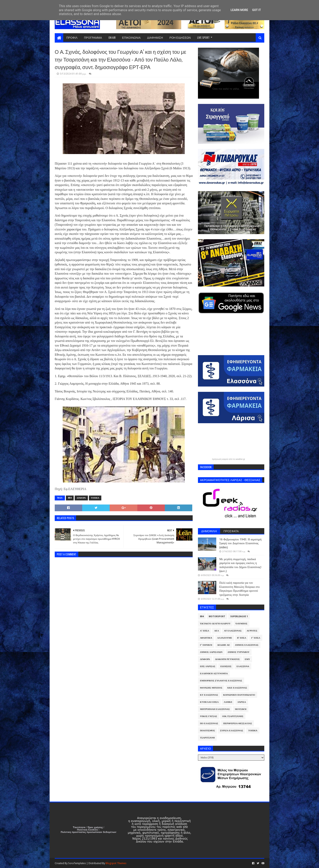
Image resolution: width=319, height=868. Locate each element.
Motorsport (217, 616)
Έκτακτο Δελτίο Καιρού (215, 624)
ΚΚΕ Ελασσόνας (237, 688)
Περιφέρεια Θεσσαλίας (238, 723)
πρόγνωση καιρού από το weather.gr (229, 459)
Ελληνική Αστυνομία (214, 674)
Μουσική (241, 709)
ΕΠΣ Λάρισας (208, 666)
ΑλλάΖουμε (225, 638)
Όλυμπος (241, 624)
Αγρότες (252, 631)
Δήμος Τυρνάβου (239, 652)
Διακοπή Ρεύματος (227, 659)
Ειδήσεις (226, 666)
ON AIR (112, 37)
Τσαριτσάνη (207, 738)
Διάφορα (81, 498)
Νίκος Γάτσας (209, 716)
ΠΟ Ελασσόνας (209, 723)
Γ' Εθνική (206, 645)
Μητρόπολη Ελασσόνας (215, 709)
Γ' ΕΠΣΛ (256, 638)
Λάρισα (242, 702)
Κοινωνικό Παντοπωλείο (239, 695)
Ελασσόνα (243, 666)
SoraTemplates (77, 863)
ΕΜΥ (247, 659)
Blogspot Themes (116, 863)
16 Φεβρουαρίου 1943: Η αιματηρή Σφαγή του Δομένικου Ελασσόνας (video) (240, 543)
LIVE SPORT (203, 37)
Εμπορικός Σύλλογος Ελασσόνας (221, 681)
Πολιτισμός (207, 731)
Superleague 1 (239, 616)
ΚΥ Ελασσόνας (209, 695)
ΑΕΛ (217, 631)
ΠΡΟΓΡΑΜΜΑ (93, 37)
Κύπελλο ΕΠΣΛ (209, 702)
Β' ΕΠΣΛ (242, 638)
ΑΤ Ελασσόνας (233, 631)
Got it (256, 10)
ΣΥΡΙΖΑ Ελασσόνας (232, 731)
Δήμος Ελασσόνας (247, 645)
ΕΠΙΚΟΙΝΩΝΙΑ (131, 37)
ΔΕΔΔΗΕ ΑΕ (224, 645)
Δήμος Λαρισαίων (211, 652)
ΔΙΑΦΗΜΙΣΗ (155, 37)
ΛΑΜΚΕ (228, 702)
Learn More (239, 10)
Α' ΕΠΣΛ (205, 631)
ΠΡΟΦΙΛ (72, 37)
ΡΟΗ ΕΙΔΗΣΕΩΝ (180, 37)
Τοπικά (95, 498)
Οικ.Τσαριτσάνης (233, 716)
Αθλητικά (206, 638)
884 (70, 498)
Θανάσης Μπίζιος (211, 688)
